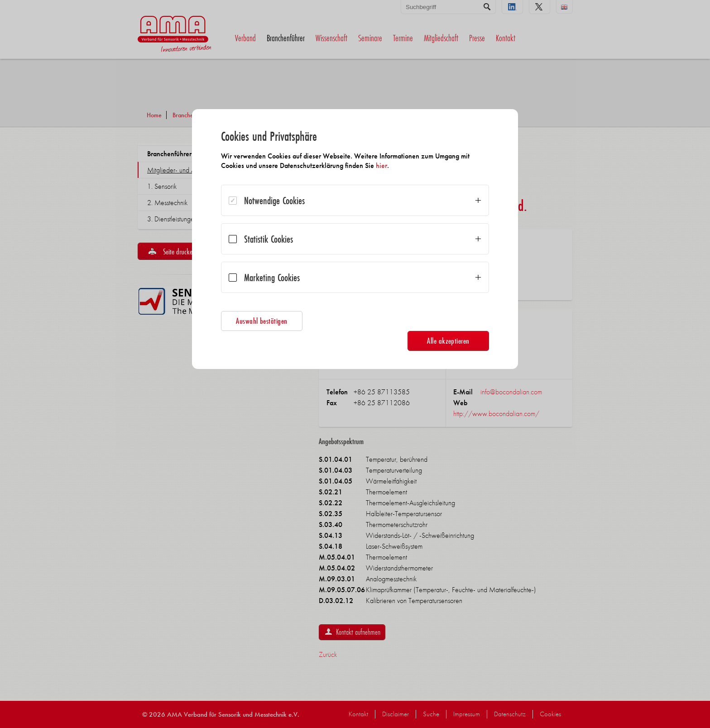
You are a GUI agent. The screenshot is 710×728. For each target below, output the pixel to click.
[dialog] (355, 239)
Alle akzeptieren (448, 341)
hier (381, 165)
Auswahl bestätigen (262, 321)
